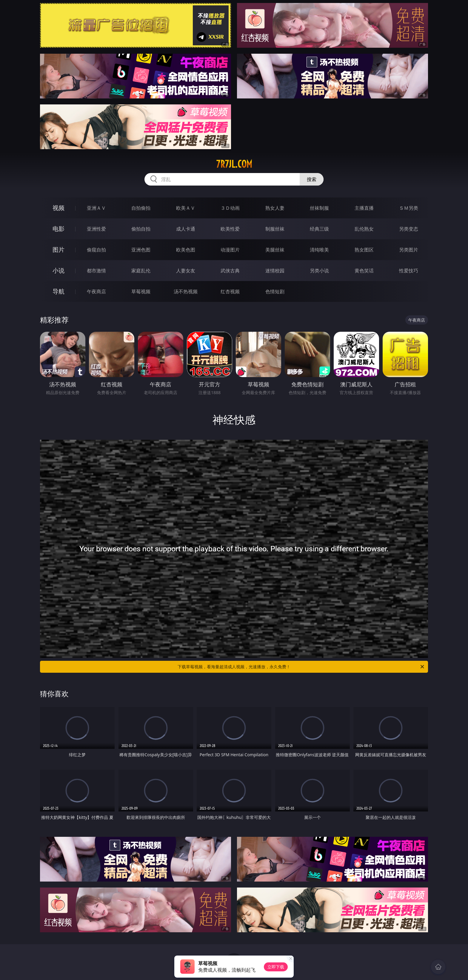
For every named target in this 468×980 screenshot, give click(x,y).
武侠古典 (230, 271)
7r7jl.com (234, 164)
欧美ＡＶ (186, 208)
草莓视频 (141, 291)
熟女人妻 (275, 208)
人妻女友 (186, 271)
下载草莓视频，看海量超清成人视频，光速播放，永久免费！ (301, 667)
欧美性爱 (230, 229)
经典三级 (319, 229)
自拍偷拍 (141, 208)
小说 (59, 270)
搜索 (312, 179)
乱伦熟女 (364, 229)
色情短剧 (275, 291)
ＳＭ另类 (409, 208)
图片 (59, 250)
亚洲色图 (141, 250)
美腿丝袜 (275, 250)
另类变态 (409, 229)
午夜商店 (96, 291)
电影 (59, 229)
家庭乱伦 (141, 271)
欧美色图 (186, 250)
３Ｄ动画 (230, 208)
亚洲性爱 (96, 229)
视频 (59, 208)
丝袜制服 (319, 208)
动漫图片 (230, 250)
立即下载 (276, 967)
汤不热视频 (186, 291)
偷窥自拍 (96, 250)
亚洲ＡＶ (96, 208)
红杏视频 (230, 291)
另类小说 (319, 271)
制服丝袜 (275, 229)
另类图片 (409, 250)
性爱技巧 (409, 271)
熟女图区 (364, 250)
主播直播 (364, 208)
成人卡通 (186, 229)
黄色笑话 (364, 271)
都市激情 (96, 271)
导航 (59, 291)
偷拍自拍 (141, 229)
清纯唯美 (319, 250)
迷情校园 (275, 271)
